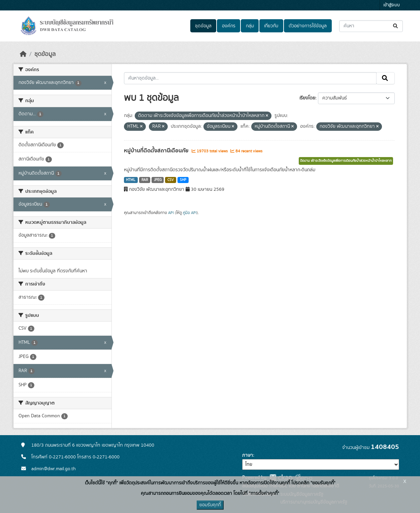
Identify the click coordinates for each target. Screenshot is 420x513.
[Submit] (396, 26)
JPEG (158, 180)
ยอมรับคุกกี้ (210, 505)
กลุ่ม (250, 26)
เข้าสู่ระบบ (392, 5)
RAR (145, 180)
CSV (171, 180)
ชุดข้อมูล (203, 26)
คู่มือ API (190, 213)
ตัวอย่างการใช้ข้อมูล (308, 26)
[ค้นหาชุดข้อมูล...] (371, 26)
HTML (131, 180)
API (171, 213)
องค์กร (229, 26)
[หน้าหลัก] (23, 54)
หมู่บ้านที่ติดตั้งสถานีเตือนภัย (157, 151)
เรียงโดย (307, 98)
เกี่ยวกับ (271, 26)
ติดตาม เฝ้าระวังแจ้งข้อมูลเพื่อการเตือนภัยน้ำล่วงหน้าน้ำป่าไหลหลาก (346, 161)
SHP (183, 180)
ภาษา (248, 455)
